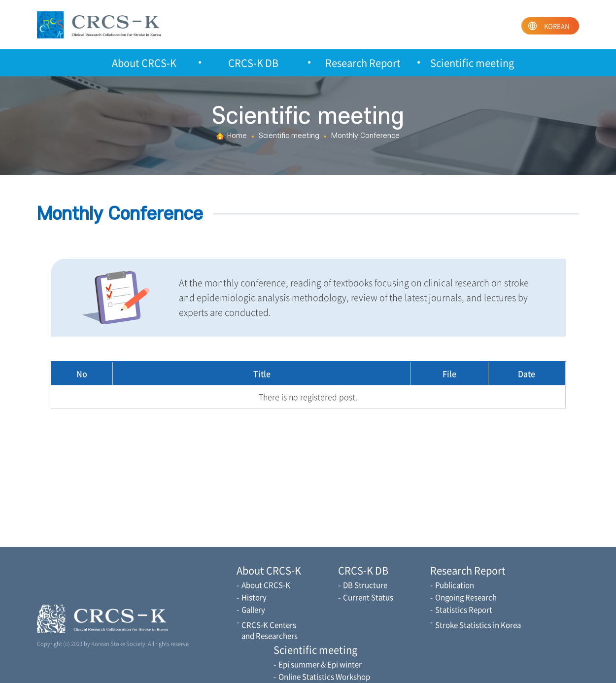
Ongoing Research (466, 597)
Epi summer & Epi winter (320, 664)
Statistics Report (464, 610)
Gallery (253, 610)
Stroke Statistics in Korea (478, 625)
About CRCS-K (144, 63)
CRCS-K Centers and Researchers (270, 630)
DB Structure (365, 585)
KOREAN (557, 26)
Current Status (368, 597)
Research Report (363, 63)
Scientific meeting (472, 63)
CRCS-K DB (253, 63)
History (254, 597)
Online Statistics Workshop (324, 677)
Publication (455, 585)
